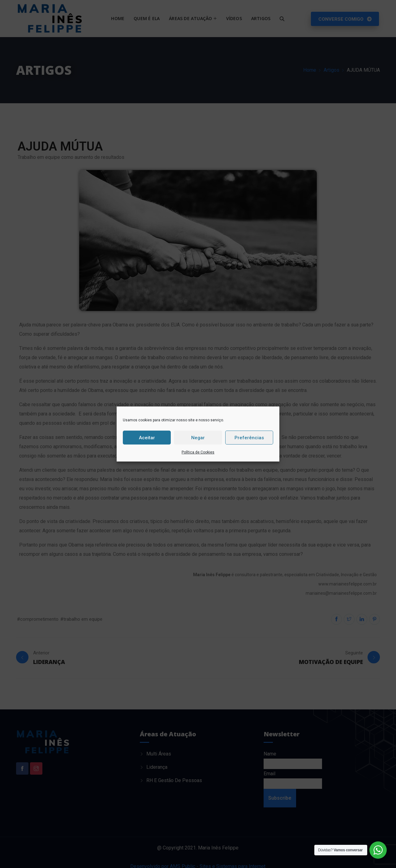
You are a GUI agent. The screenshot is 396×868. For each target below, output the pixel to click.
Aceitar (147, 438)
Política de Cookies (198, 452)
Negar (198, 438)
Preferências (249, 438)
